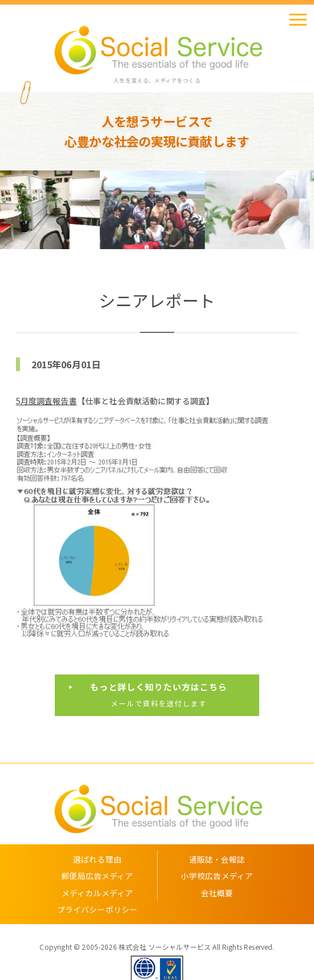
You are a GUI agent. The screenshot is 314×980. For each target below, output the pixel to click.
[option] (53, 210)
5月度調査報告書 (47, 401)
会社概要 (217, 893)
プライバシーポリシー (98, 909)
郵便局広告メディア (97, 876)
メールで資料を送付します (158, 694)
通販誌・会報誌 (217, 859)
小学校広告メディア (217, 876)
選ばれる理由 (97, 859)
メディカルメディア (97, 893)
